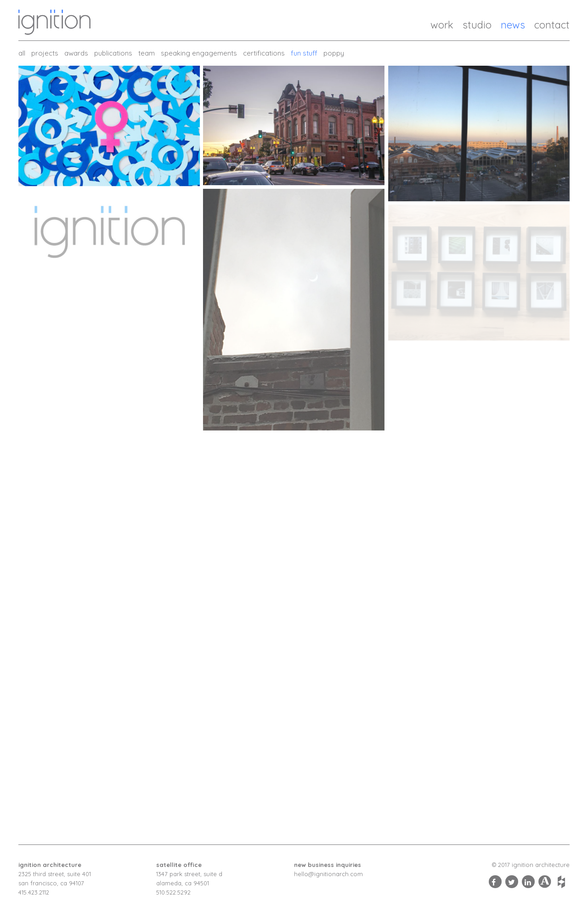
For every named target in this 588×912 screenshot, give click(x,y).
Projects (45, 53)
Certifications (264, 53)
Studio (477, 25)
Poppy (334, 53)
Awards (76, 53)
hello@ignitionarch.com (328, 874)
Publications (113, 53)
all (22, 53)
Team (147, 53)
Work (442, 25)
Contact (552, 25)
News (513, 25)
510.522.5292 (173, 892)
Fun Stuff (304, 53)
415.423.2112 (34, 892)
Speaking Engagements (199, 53)
